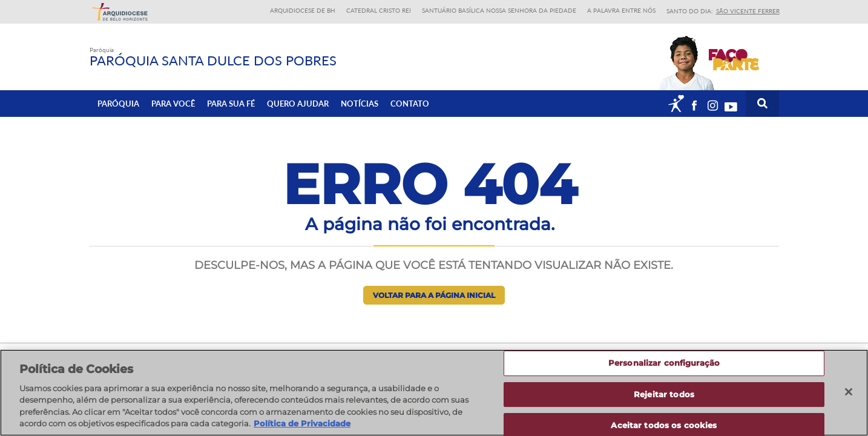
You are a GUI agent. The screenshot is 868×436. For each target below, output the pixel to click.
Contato (410, 104)
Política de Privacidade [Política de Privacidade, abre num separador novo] (302, 429)
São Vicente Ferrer (748, 11)
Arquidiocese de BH (303, 10)
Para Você (173, 104)
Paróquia (118, 104)
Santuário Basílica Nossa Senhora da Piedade (499, 10)
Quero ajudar (298, 104)
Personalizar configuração (664, 368)
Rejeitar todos (664, 398)
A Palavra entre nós (621, 10)
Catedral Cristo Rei (379, 10)
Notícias (360, 104)
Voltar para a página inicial (434, 295)
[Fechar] (849, 397)
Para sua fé (231, 104)
